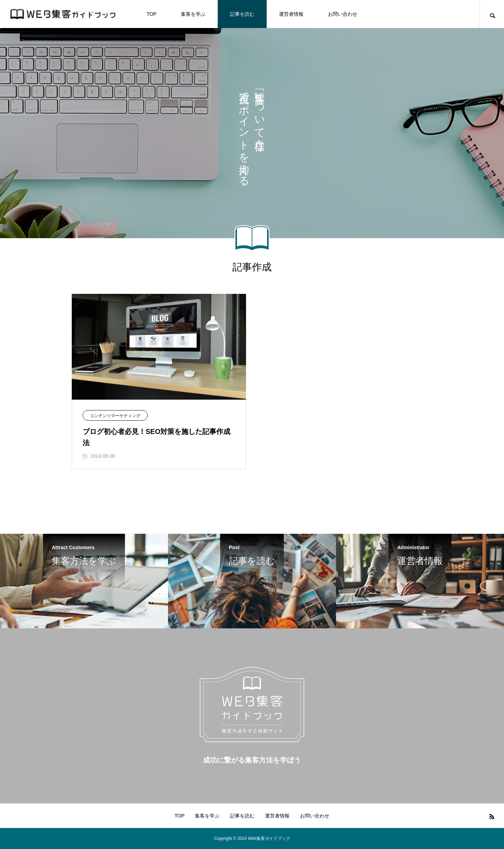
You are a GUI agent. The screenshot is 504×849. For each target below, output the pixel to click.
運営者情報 (291, 14)
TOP (152, 14)
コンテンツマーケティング (115, 416)
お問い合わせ (343, 14)
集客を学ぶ (193, 14)
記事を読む (242, 14)
